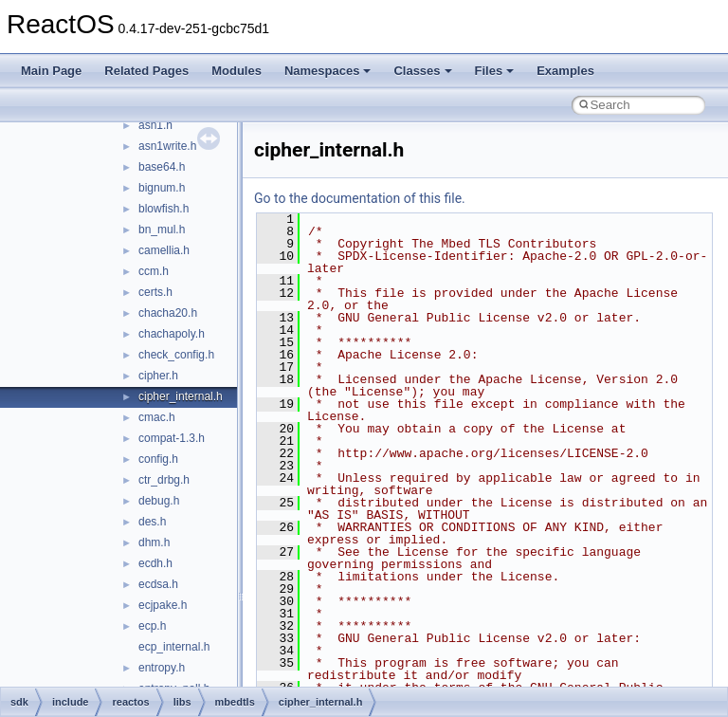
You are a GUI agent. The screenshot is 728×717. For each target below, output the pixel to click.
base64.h (162, 167)
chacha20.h (168, 313)
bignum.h (162, 188)
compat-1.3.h (172, 438)
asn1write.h (167, 146)
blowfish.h (164, 209)
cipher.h (158, 376)
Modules (237, 71)
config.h (158, 459)
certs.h (155, 292)
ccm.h (154, 271)
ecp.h (152, 626)
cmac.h (157, 417)
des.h (152, 522)
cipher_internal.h (181, 396)
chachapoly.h (172, 334)
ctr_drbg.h (164, 480)
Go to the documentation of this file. (360, 198)
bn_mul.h (162, 230)
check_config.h (176, 355)
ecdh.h (155, 563)
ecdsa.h (158, 584)
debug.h (159, 501)
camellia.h (164, 250)
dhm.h (154, 542)
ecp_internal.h (174, 647)
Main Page (51, 71)
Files (495, 71)
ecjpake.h (163, 605)
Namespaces (328, 71)
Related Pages (146, 71)
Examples (565, 71)
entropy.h (162, 668)
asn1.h (155, 125)
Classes (422, 71)
